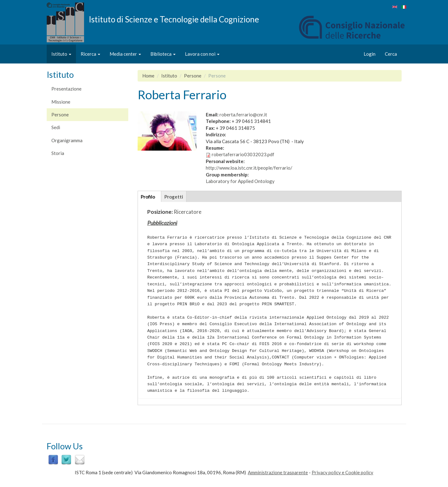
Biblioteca (163, 54)
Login (370, 54)
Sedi (56, 127)
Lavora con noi (202, 54)
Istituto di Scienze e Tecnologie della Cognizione (174, 19)
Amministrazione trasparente (278, 472)
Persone (60, 115)
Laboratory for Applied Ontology (240, 181)
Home (148, 76)
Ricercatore (188, 212)
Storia (58, 153)
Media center (125, 54)
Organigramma (67, 140)
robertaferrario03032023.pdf (243, 154)
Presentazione (66, 89)
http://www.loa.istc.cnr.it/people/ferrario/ (249, 168)
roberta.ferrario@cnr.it (243, 115)
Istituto (61, 54)
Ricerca (90, 54)
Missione (61, 102)
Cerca (391, 54)
